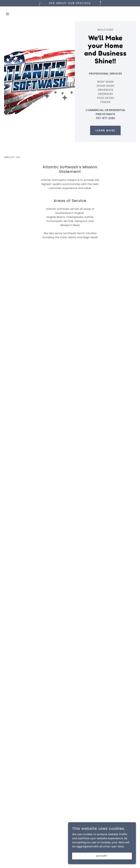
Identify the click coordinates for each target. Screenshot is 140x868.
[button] (14, 14)
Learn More (105, 130)
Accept (102, 863)
